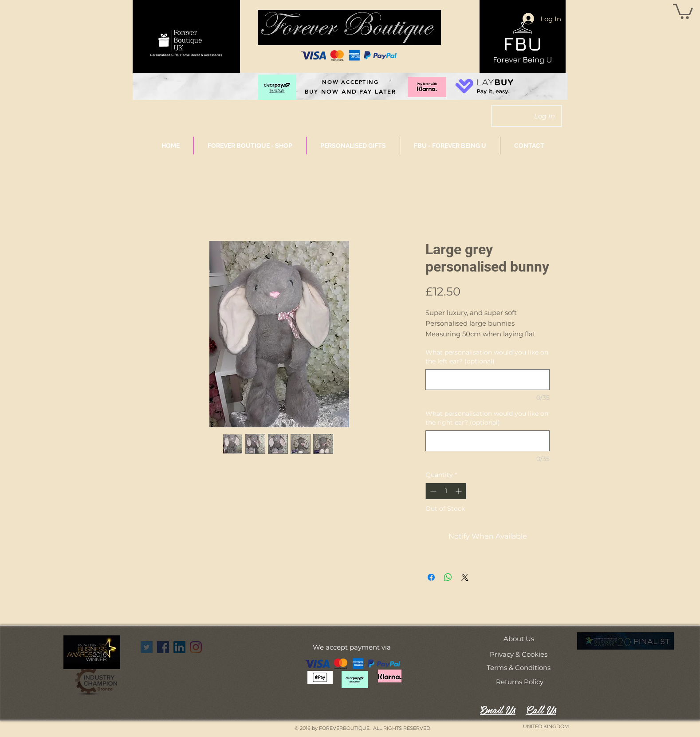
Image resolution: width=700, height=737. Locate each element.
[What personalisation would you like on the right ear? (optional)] (488, 441)
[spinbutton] (446, 491)
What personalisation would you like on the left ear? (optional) (487, 357)
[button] (683, 11)
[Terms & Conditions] (519, 667)
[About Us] (519, 638)
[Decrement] (432, 491)
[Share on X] (465, 577)
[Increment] (459, 491)
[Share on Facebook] (431, 577)
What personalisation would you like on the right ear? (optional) (487, 418)
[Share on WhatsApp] (448, 577)
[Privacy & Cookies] (519, 654)
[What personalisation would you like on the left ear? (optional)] (488, 380)
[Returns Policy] (519, 682)
